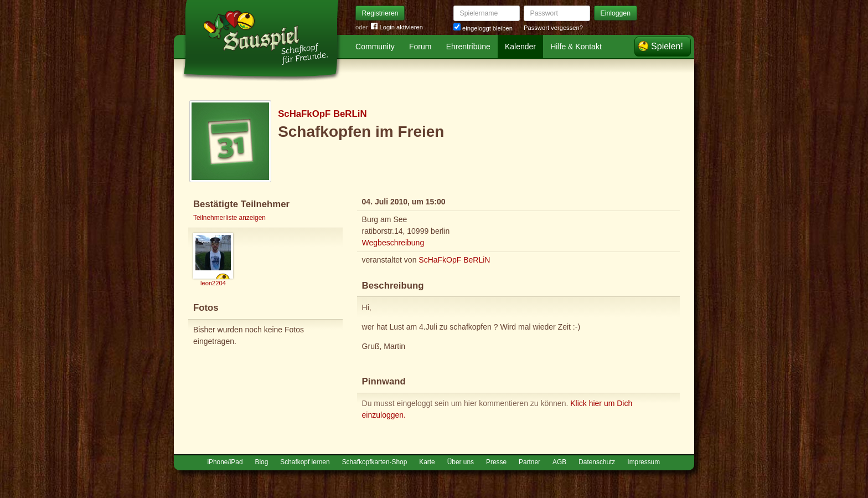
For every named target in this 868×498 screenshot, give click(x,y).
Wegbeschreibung (393, 243)
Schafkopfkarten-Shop (375, 462)
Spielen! (667, 46)
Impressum (644, 462)
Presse (496, 462)
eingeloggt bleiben (483, 28)
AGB (559, 462)
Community (375, 47)
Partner (529, 462)
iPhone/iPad (225, 462)
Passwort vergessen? (553, 28)
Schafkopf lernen (305, 462)
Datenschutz (597, 462)
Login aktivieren (397, 27)
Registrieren (380, 13)
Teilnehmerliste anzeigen (229, 218)
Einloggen (616, 13)
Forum (420, 47)
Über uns (461, 462)
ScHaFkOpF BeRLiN (322, 114)
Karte (427, 462)
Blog (262, 462)
